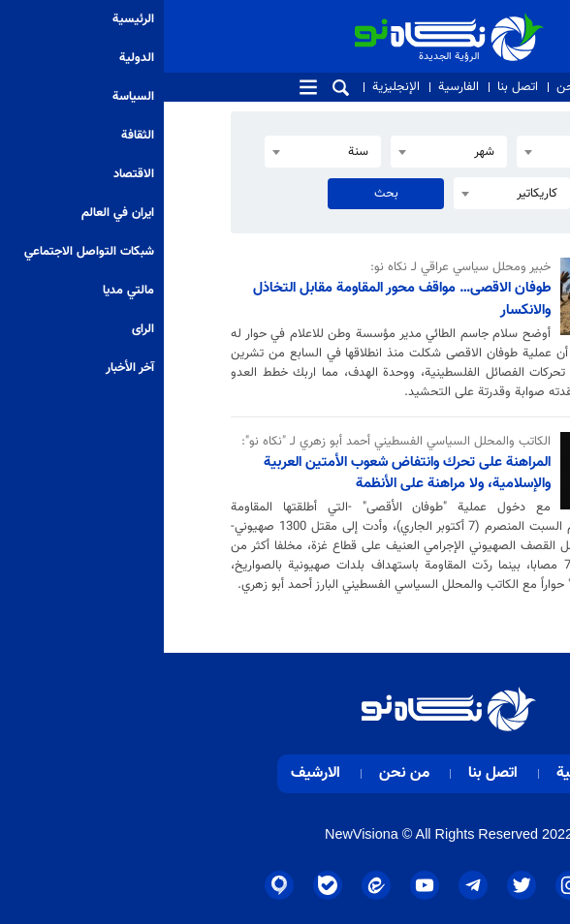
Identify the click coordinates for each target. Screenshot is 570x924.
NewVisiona (198, 834)
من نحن (414, 87)
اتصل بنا (354, 87)
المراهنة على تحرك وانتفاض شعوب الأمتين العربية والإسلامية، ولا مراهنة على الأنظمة (243, 473)
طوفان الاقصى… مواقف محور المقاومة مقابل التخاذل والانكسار (238, 299)
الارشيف (152, 773)
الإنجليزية (232, 87)
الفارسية (295, 87)
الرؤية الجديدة (337, 21)
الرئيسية (418, 773)
